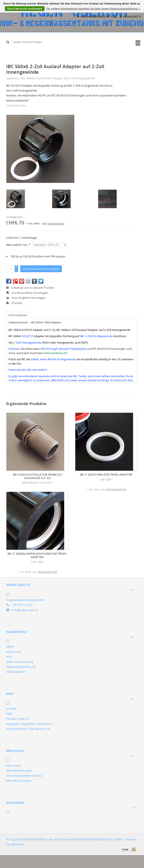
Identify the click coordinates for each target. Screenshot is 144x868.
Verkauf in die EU (17, 719)
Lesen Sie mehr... (17, 105)
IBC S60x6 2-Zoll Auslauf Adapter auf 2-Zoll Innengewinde (58, 78)
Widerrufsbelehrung (19, 662)
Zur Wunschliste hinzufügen (27, 293)
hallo (9, 714)
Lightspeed (17, 844)
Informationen (18, 315)
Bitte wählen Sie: (18, 245)
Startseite (13, 78)
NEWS (10, 647)
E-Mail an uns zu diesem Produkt (30, 288)
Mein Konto (130, 17)
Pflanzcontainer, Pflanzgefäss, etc (28, 729)
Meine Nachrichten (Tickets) (24, 776)
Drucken (14, 303)
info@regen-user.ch (25, 610)
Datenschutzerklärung (21, 667)
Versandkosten (56, 223)
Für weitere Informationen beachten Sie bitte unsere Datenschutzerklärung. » (93, 9)
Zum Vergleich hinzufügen (26, 298)
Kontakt (11, 709)
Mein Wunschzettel (19, 781)
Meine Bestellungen (19, 770)
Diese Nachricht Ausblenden (25, 9)
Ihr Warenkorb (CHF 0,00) (97, 17)
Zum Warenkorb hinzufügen (41, 269)
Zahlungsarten (16, 672)
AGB (9, 657)
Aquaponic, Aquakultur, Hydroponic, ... (31, 724)
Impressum (13, 652)
